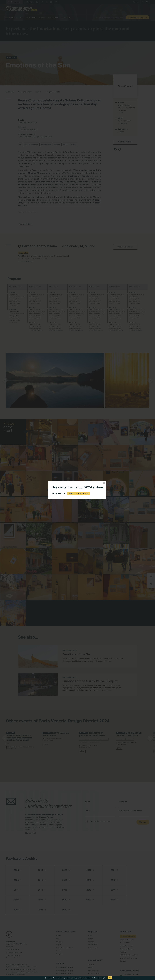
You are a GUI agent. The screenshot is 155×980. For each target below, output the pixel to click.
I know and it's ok (59, 493)
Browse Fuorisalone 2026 (78, 493)
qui (104, 978)
